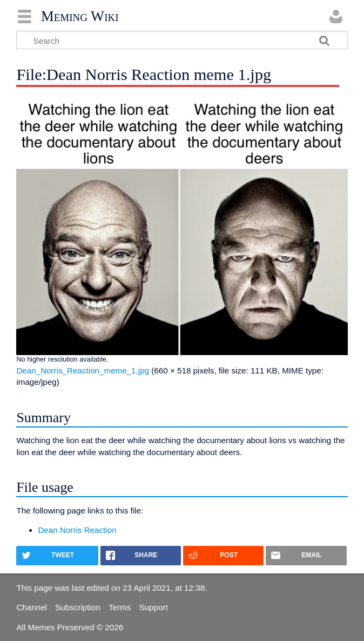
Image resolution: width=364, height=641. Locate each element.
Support (153, 607)
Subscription (78, 607)
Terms (120, 607)
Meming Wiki (80, 16)
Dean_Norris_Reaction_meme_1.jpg (83, 370)
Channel (32, 607)
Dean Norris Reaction (77, 530)
